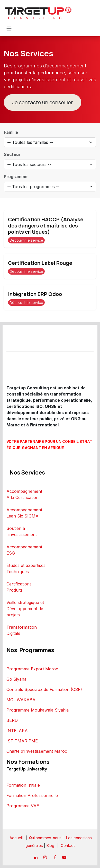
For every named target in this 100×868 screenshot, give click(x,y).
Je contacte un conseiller (43, 102)
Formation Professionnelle (32, 795)
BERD (12, 720)
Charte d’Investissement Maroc (37, 751)
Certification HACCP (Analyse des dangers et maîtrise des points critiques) (46, 226)
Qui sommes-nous (45, 838)
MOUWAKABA (21, 700)
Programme (16, 177)
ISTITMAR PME (22, 741)
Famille (11, 132)
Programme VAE (23, 806)
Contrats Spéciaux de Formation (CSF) (44, 689)
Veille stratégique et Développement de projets (25, 609)
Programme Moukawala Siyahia (38, 710)
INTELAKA (17, 731)
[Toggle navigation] (9, 28)
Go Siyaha (16, 679)
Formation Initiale (23, 785)
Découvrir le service (26, 240)
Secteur (12, 154)
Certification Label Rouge (40, 263)
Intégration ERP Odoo (35, 294)
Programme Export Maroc (32, 669)
